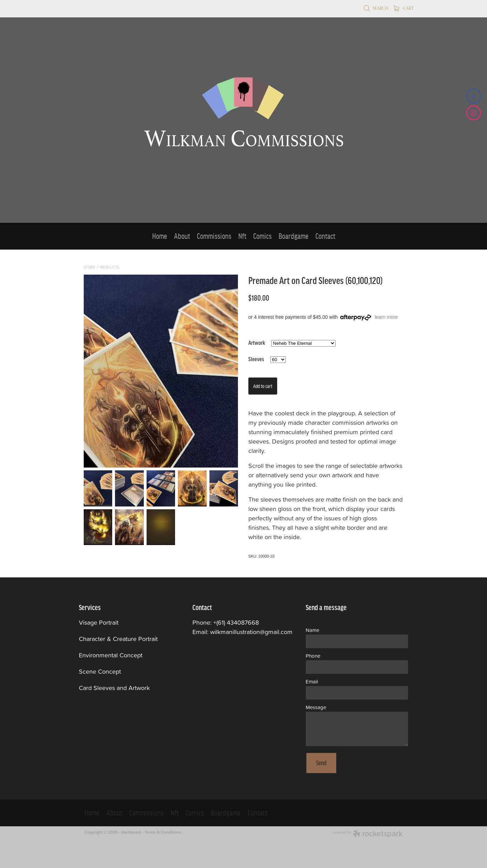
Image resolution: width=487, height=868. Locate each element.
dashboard (131, 832)
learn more (386, 317)
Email (312, 682)
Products (109, 267)
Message (316, 707)
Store (89, 267)
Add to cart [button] (263, 386)
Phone (313, 656)
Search (376, 8)
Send (321, 763)
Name (312, 630)
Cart (404, 8)
